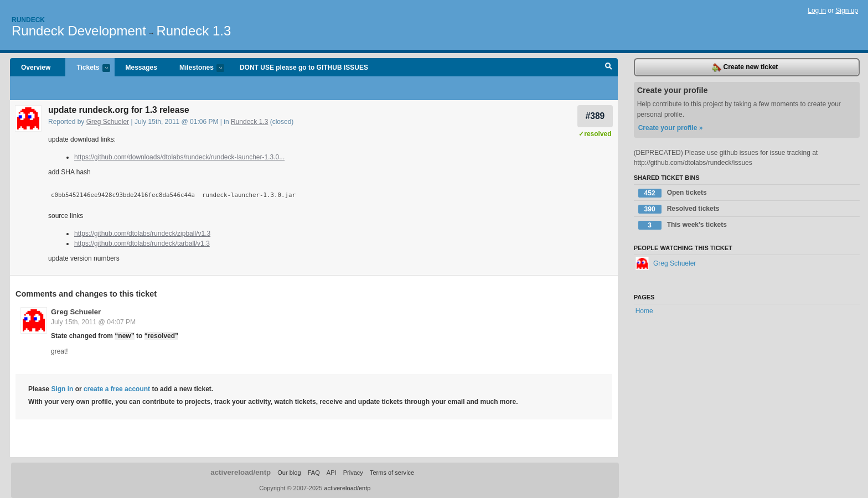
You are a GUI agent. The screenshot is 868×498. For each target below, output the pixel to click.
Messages (141, 68)
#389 (595, 116)
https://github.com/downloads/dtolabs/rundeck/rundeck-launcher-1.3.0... (179, 157)
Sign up (847, 11)
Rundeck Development (79, 31)
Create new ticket (745, 68)
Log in (817, 11)
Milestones (196, 68)
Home (644, 311)
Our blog (289, 473)
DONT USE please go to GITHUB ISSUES (304, 68)
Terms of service (392, 473)
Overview (36, 68)
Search (609, 68)
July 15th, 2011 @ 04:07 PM (93, 322)
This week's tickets (683, 225)
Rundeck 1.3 (194, 31)
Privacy (353, 473)
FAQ (314, 473)
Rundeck (28, 20)
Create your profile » (671, 128)
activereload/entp (241, 472)
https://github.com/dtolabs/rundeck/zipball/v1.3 (142, 234)
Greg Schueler (108, 122)
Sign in (62, 389)
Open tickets (673, 193)
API (332, 473)
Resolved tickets (679, 209)
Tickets (87, 68)
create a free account (117, 389)
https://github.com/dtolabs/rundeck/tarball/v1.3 (142, 243)
